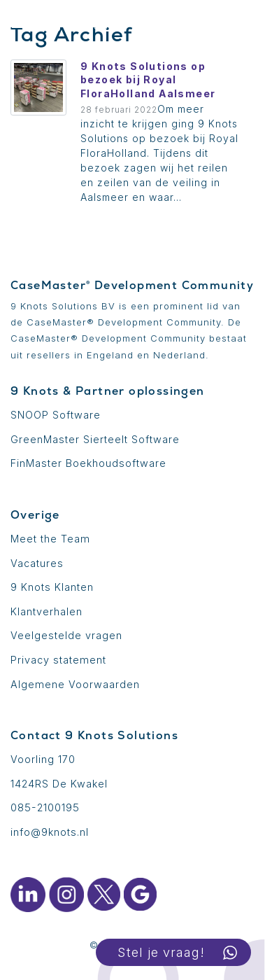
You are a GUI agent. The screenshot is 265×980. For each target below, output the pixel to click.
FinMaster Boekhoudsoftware (88, 463)
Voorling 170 (43, 759)
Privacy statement (58, 660)
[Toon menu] (24, 20)
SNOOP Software (56, 415)
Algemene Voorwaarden (75, 684)
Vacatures (37, 563)
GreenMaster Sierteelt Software (95, 439)
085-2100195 (45, 807)
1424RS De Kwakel (59, 784)
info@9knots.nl (50, 832)
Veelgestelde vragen (66, 635)
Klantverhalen (46, 611)
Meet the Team (50, 539)
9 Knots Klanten (52, 587)
